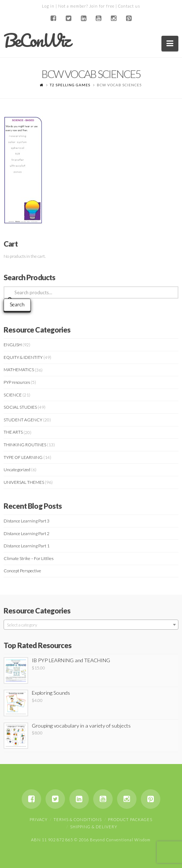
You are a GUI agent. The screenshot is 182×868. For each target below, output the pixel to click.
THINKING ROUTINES (25, 445)
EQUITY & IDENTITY (23, 357)
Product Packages (130, 819)
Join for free (102, 6)
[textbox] (91, 625)
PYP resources (17, 382)
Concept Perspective (22, 571)
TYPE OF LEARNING (23, 457)
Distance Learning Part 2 (27, 533)
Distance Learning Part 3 (27, 521)
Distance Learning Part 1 (27, 546)
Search (17, 304)
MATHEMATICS (19, 370)
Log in (48, 6)
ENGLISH (13, 345)
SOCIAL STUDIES (20, 407)
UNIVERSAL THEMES (24, 482)
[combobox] (91, 625)
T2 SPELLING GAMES (70, 85)
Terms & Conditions (78, 819)
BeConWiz (37, 40)
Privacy (39, 819)
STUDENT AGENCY (23, 420)
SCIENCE (13, 395)
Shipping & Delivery (94, 827)
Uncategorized (17, 470)
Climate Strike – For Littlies (29, 558)
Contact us (129, 6)
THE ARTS (13, 432)
